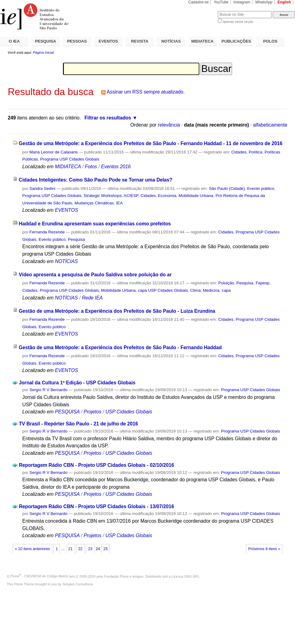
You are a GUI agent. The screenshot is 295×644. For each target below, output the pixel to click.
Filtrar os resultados (108, 118)
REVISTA (140, 41)
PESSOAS (77, 41)
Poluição (226, 283)
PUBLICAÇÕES (236, 41)
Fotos (91, 167)
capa (226, 290)
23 (90, 549)
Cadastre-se (198, 2)
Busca (203, 11)
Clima (195, 290)
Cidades (239, 152)
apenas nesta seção (238, 22)
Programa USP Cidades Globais (70, 159)
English (284, 2)
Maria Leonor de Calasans (54, 152)
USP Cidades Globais (129, 412)
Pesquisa (76, 239)
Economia (167, 196)
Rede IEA (92, 298)
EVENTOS (108, 41)
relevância (169, 125)
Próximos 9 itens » (264, 549)
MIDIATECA (202, 41)
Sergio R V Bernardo (48, 390)
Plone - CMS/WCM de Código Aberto (39, 576)
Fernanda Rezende (47, 232)
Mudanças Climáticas (94, 203)
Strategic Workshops (103, 196)
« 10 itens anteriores (32, 549)
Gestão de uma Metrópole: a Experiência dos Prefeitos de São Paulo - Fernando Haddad (120, 347)
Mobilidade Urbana (196, 196)
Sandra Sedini (42, 188)
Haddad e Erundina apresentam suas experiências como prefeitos (95, 224)
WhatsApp (264, 2)
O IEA (14, 41)
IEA (119, 203)
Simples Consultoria (77, 584)
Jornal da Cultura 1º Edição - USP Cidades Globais (77, 383)
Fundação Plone (116, 576)
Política (256, 152)
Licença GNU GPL (185, 576)
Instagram (242, 2)
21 (70, 549)
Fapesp (262, 283)
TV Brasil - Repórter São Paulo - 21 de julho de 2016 (78, 424)
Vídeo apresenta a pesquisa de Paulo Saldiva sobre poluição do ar (95, 275)
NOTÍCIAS (171, 41)
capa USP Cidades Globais (163, 290)
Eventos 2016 (116, 167)
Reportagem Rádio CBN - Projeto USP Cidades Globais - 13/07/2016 (96, 506)
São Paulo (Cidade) (227, 188)
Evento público (261, 188)
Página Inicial (43, 52)
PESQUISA (46, 41)
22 (80, 549)
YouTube (221, 2)
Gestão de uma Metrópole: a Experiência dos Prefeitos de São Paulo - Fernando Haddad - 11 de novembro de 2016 (151, 143)
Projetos (93, 412)
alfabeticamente (270, 125)
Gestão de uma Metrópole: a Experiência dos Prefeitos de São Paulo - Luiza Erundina (117, 311)
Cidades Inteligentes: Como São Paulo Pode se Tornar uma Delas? (96, 180)
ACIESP (131, 196)
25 (106, 549)
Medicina (211, 290)
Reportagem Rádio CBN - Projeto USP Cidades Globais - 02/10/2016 (96, 465)
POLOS (270, 41)
